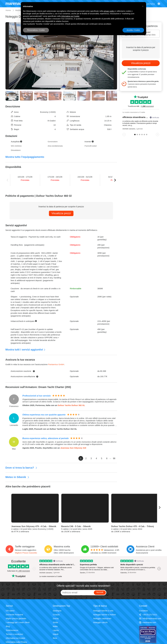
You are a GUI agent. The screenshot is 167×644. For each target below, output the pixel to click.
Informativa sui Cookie (16, 638)
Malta (55, 626)
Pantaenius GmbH (56, 364)
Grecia (56, 618)
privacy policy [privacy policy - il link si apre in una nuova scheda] (109, 11)
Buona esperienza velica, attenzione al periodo (46, 438)
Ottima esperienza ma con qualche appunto (44, 415)
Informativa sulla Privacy (17, 642)
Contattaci (144, 611)
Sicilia (55, 622)
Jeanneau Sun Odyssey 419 (73, 448)
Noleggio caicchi (100, 622)
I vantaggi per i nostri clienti (18, 622)
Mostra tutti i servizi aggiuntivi (26, 350)
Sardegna (57, 611)
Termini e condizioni (14, 634)
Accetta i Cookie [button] (133, 30)
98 (114, 458)
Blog (8, 626)
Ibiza (55, 638)
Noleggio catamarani (102, 618)
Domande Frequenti (15, 615)
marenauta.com (148, 622)
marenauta (16, 3)
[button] (143, 6)
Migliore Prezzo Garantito (26, 553)
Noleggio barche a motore (105, 615)
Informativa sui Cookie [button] (70, 16)
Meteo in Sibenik (17, 477)
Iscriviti (100, 592)
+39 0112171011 (148, 615)
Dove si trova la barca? (21, 468)
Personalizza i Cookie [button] (36, 30)
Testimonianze (12, 630)
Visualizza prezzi (61, 213)
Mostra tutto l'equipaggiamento (25, 157)
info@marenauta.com (150, 618)
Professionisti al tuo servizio (37, 396)
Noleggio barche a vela (103, 611)
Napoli (56, 634)
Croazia (56, 615)
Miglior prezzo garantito (16, 618)
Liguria (56, 630)
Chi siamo (10, 611)
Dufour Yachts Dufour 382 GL (71, 405)
